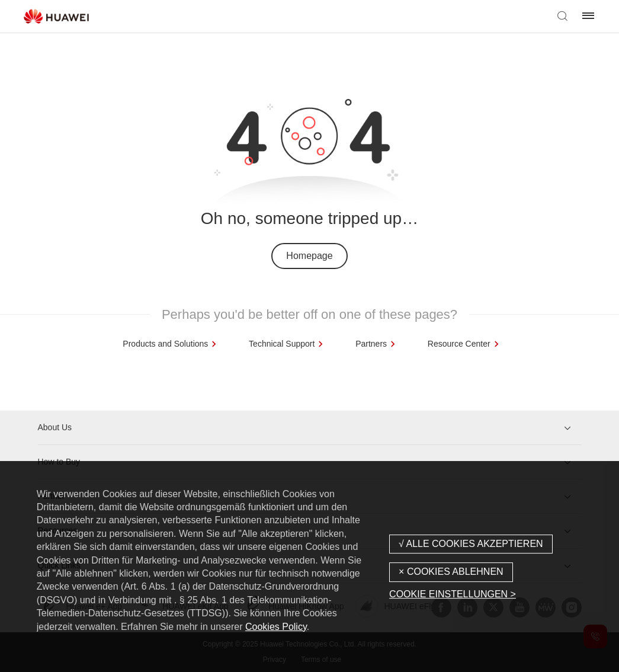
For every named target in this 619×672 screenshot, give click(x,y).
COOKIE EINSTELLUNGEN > (453, 594)
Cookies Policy (276, 627)
